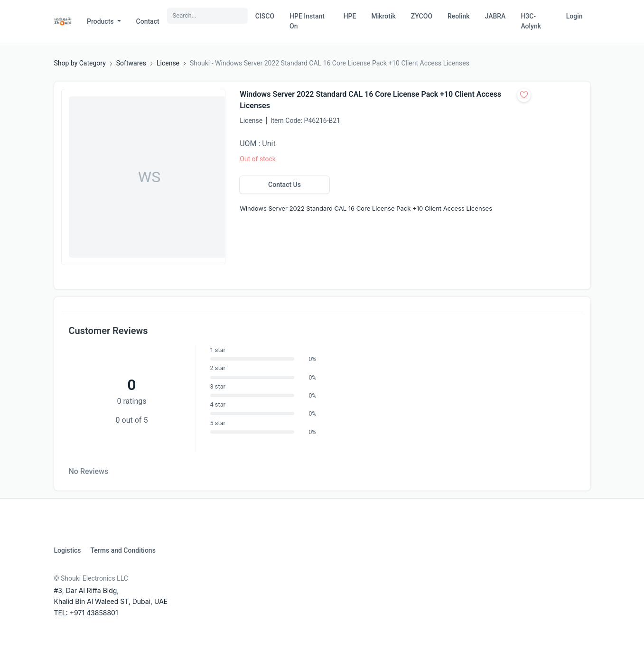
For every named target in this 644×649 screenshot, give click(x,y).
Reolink (458, 16)
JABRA (495, 16)
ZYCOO (422, 16)
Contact (148, 21)
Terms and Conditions (123, 550)
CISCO (265, 16)
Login (574, 16)
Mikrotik (383, 16)
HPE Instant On (307, 21)
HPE (350, 16)
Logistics (68, 550)
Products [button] (101, 21)
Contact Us (285, 185)
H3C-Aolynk (531, 21)
